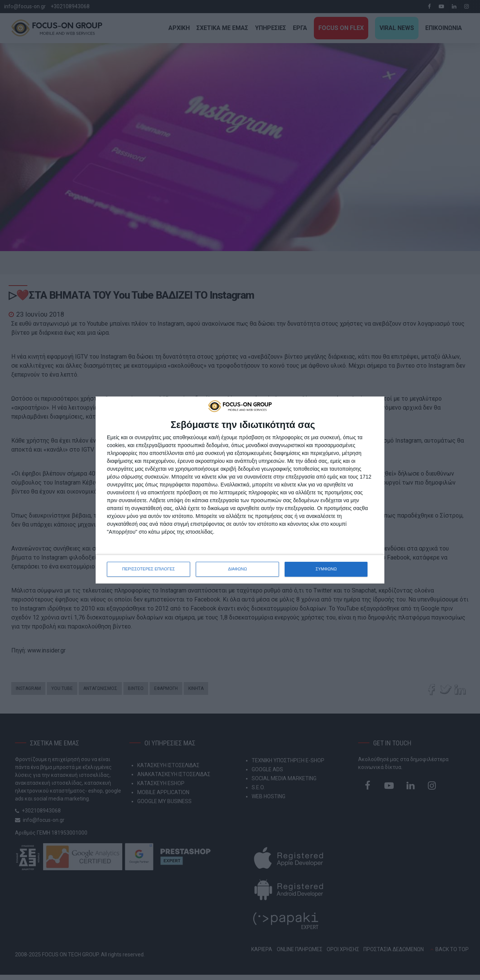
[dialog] (240, 490)
